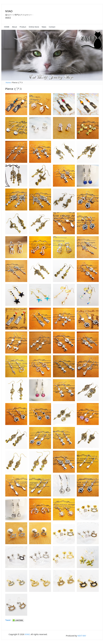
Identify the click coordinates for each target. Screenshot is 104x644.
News (44, 27)
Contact (52, 27)
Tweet (8, 620)
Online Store (34, 27)
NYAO (9, 11)
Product (23, 27)
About (14, 27)
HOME (7, 27)
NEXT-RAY (82, 636)
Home (8, 82)
